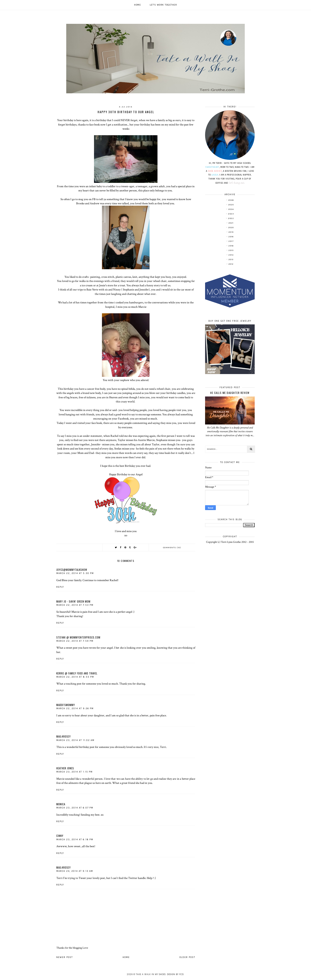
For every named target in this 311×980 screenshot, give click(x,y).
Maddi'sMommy (66, 705)
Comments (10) (172, 548)
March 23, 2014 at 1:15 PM (74, 772)
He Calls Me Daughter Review (230, 393)
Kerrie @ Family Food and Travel (77, 673)
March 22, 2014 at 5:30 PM (75, 573)
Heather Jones (65, 768)
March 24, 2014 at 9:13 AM (75, 871)
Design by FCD (175, 974)
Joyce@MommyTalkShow (72, 570)
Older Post (187, 957)
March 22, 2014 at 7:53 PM (75, 605)
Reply (60, 587)
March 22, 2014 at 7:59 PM (75, 641)
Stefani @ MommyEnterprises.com (78, 637)
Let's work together (163, 5)
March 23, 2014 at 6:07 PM (75, 808)
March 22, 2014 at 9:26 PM (75, 708)
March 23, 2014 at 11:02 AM (75, 740)
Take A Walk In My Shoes (151, 974)
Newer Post (65, 957)
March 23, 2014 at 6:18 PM (75, 840)
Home (137, 5)
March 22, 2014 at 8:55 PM (75, 677)
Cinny (60, 836)
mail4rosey (64, 736)
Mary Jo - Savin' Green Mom (73, 601)
